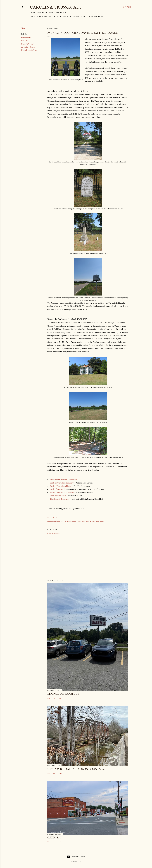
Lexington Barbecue (63, 694)
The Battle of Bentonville (60, 499)
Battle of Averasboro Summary (62, 483)
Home (33, 17)
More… (102, 17)
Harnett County (28, 44)
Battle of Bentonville (58, 489)
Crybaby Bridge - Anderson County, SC (76, 769)
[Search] (127, 7)
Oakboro (54, 837)
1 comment (57, 698)
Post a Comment (54, 533)
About (40, 17)
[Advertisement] (88, 557)
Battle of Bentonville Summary (62, 493)
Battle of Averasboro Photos (61, 486)
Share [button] (24, 28)
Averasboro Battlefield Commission (64, 480)
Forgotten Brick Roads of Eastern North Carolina (71, 17)
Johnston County (28, 47)
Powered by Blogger (76, 857)
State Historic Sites (29, 50)
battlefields (26, 38)
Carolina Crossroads (56, 7)
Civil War (25, 41)
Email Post (57, 518)
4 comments (57, 773)
